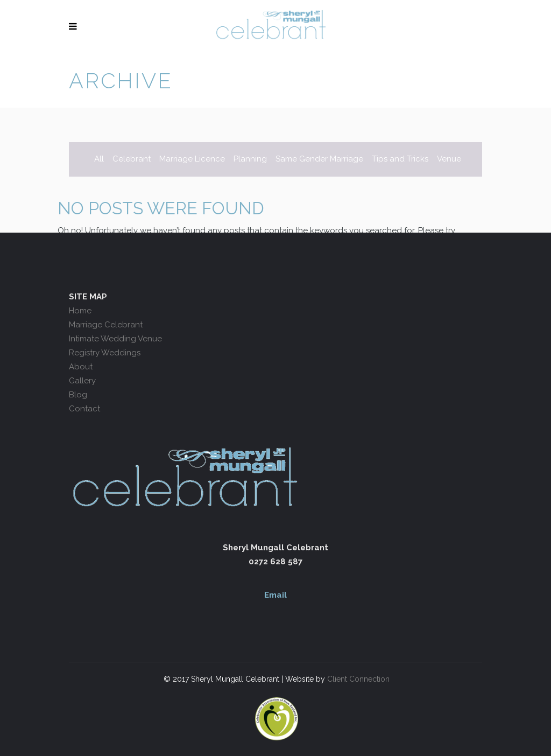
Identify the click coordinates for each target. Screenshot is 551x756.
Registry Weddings (105, 353)
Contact (84, 409)
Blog (78, 395)
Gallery (82, 381)
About (81, 367)
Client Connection (357, 679)
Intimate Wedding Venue (115, 339)
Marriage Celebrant (106, 325)
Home (80, 311)
